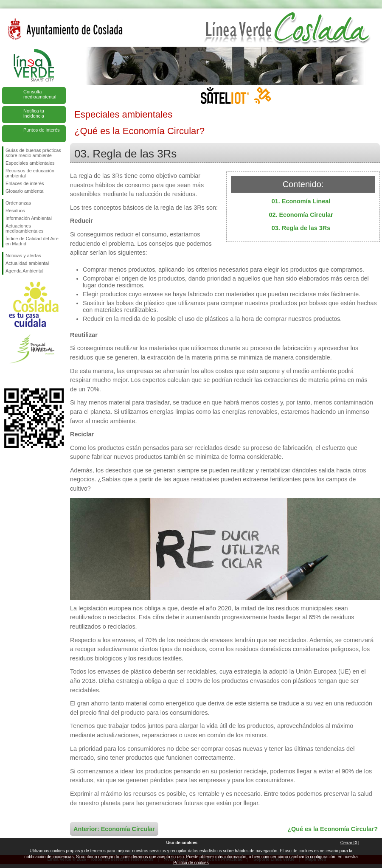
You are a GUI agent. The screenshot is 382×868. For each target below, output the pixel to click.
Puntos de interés (42, 130)
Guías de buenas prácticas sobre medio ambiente (33, 153)
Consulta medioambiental (40, 94)
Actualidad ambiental (27, 263)
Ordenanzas (18, 203)
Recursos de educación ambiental (30, 173)
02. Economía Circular (301, 215)
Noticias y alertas (23, 256)
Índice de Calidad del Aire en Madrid (32, 241)
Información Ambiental (29, 218)
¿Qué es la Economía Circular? (333, 829)
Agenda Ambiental (24, 271)
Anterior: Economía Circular (114, 829)
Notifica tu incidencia (34, 113)
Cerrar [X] (350, 843)
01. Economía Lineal (301, 201)
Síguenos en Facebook (7, 375)
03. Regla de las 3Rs (301, 228)
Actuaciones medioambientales (24, 228)
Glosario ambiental (25, 191)
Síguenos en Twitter (21, 375)
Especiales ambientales (30, 163)
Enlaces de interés (25, 183)
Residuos (15, 211)
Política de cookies (191, 863)
